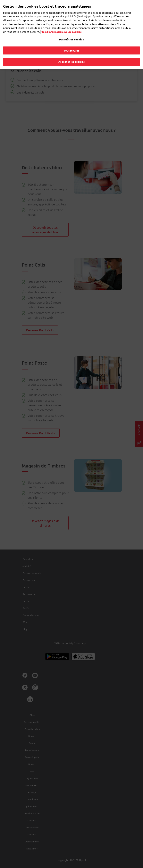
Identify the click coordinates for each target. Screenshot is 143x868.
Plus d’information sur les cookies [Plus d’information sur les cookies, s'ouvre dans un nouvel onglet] (61, 30)
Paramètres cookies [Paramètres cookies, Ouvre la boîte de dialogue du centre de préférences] (71, 38)
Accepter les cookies (71, 60)
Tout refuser (72, 49)
